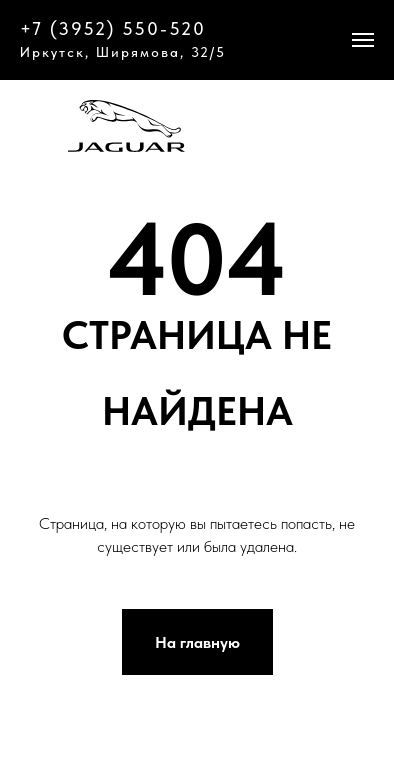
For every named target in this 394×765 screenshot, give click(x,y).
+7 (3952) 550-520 (113, 28)
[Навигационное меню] (363, 40)
